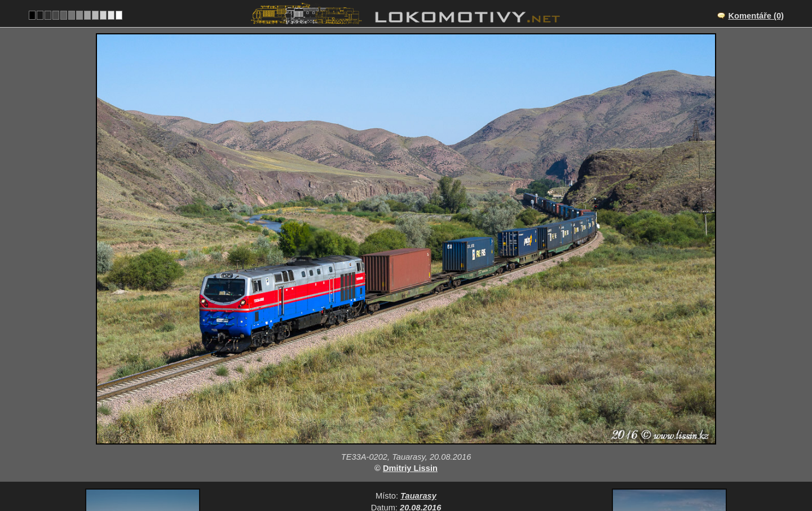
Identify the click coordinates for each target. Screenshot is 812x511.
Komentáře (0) (756, 16)
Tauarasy (418, 411)
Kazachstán (392, 446)
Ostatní (443, 446)
